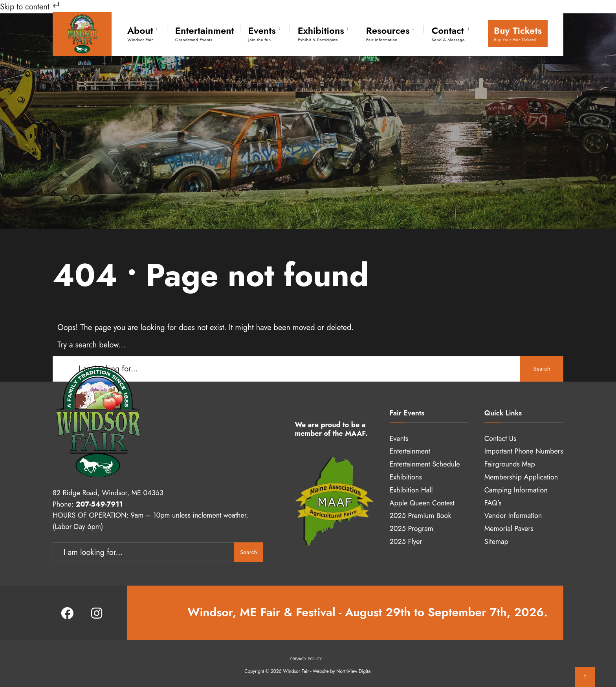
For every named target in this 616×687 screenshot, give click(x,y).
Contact (448, 33)
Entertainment (205, 33)
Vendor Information (513, 516)
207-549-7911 (99, 504)
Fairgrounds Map (510, 464)
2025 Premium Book (421, 516)
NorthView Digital (354, 671)
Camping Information (516, 490)
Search (542, 369)
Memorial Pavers (509, 529)
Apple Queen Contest (422, 503)
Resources (388, 33)
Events (262, 33)
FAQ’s (493, 503)
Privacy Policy (306, 659)
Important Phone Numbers (524, 451)
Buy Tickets (518, 33)
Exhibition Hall (411, 490)
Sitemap (496, 542)
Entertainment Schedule (425, 464)
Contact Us (500, 439)
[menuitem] (147, 32)
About (140, 33)
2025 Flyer (406, 542)
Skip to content (30, 7)
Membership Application (521, 477)
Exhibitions (321, 33)
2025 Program (412, 529)
